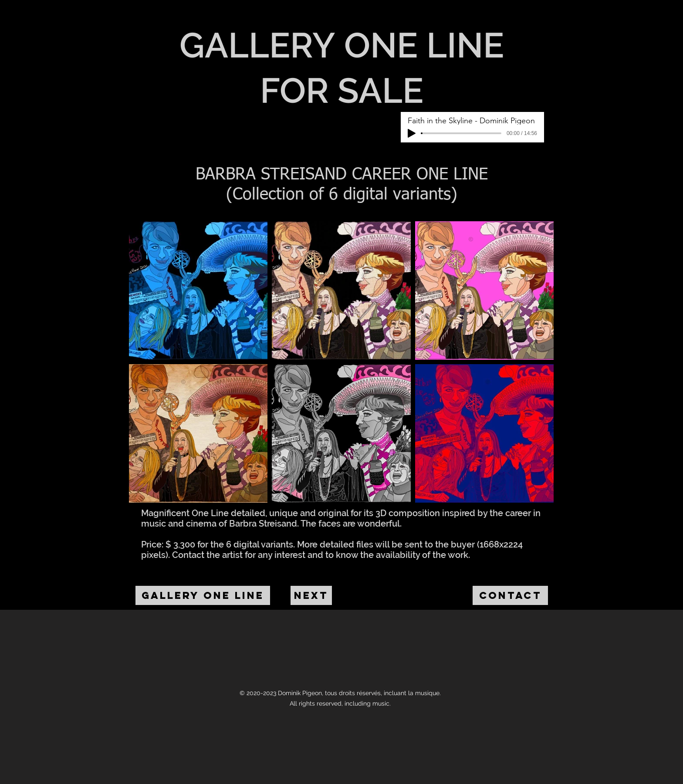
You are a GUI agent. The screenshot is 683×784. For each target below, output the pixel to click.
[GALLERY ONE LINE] (203, 595)
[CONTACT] (510, 595)
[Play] (412, 133)
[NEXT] (311, 595)
